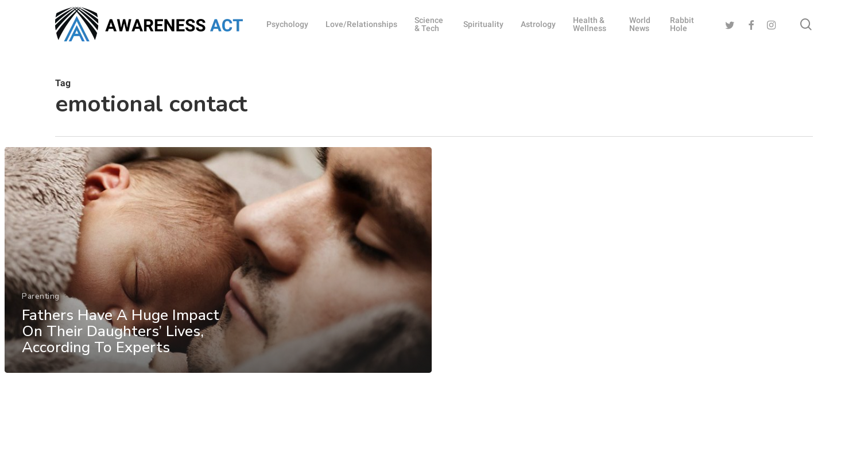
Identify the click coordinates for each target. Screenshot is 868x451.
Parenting (41, 301)
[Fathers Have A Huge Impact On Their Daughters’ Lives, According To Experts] (218, 266)
